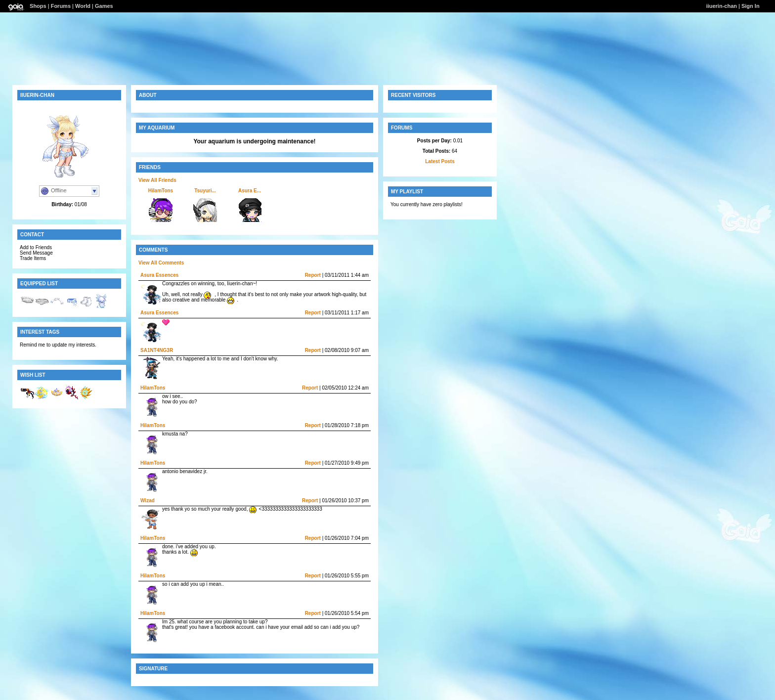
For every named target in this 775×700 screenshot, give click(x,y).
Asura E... (250, 191)
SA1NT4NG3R (157, 350)
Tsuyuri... (205, 191)
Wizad (148, 501)
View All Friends (157, 180)
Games (104, 6)
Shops (38, 6)
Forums (61, 6)
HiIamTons (161, 191)
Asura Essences (159, 275)
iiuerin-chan (722, 6)
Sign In (751, 6)
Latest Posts (440, 161)
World (83, 6)
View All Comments (161, 263)
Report (313, 275)
